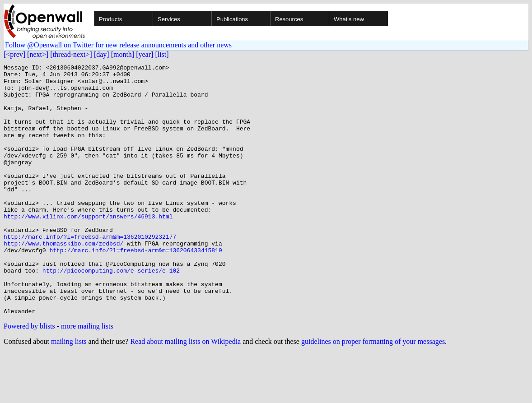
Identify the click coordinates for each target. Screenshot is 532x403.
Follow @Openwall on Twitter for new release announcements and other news (118, 45)
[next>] (38, 54)
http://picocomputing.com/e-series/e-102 (111, 312)
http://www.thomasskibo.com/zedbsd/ (63, 280)
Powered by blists (29, 376)
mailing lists (69, 391)
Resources (289, 19)
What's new (349, 19)
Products (110, 19)
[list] (162, 54)
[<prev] (14, 54)
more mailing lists (87, 376)
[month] (123, 54)
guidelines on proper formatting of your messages (373, 391)
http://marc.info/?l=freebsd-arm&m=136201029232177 (90, 272)
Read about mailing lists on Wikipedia (185, 391)
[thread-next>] (71, 54)
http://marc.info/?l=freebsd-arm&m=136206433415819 (135, 288)
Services (169, 19)
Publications (232, 19)
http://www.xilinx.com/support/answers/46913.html (88, 247)
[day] (102, 54)
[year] (145, 54)
